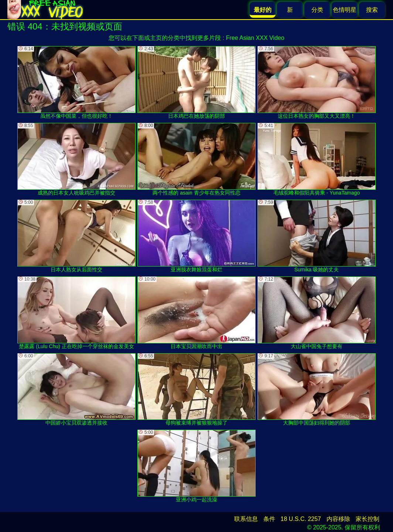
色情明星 (345, 10)
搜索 (372, 10)
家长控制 (368, 519)
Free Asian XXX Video (255, 38)
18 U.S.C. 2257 (301, 519)
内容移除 (338, 519)
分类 (317, 10)
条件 (269, 519)
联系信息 (246, 519)
